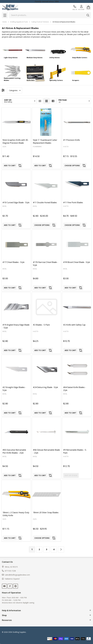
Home (5, 22)
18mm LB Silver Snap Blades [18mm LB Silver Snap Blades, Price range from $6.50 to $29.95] (46, 512)
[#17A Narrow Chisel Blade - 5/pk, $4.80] (47, 244)
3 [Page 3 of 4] (47, 549)
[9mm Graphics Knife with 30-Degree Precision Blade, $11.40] (16, 122)
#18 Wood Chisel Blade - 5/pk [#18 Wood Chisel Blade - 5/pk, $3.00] (77, 262)
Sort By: (8, 100)
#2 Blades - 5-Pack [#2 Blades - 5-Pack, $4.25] (41, 325)
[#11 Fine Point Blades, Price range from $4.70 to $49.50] (77, 185)
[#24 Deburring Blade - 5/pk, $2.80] (47, 370)
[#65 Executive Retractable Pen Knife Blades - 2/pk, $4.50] (16, 432)
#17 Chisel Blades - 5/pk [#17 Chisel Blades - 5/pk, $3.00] (14, 262)
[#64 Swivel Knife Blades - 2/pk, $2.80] (77, 370)
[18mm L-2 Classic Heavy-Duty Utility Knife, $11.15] (16, 495)
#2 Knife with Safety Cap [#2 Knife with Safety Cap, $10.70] (74, 325)
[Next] (61, 549)
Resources (46, 620)
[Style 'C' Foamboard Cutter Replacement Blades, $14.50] (47, 122)
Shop (46, 615)
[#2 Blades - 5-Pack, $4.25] (47, 307)
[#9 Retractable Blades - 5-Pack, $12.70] (77, 432)
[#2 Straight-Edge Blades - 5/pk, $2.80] (16, 370)
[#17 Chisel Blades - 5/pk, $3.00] (16, 244)
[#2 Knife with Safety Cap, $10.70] (77, 307)
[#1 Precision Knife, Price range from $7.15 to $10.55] (77, 122)
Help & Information (46, 610)
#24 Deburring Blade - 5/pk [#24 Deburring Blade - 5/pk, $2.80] (45, 387)
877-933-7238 (9, 571)
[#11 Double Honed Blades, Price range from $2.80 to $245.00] (47, 185)
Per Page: (63, 100)
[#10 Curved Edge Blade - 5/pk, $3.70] (16, 185)
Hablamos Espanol (11, 579)
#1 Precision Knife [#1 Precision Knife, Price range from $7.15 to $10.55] (72, 140)
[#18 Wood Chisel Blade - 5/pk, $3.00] (77, 244)
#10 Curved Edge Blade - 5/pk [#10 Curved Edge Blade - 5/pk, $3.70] (16, 202)
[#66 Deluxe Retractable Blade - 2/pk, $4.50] (47, 432)
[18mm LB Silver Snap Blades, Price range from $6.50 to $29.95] (47, 495)
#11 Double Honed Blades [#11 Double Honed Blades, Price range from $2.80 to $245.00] (45, 202)
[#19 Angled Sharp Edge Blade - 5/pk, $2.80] (16, 307)
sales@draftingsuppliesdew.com (16, 575)
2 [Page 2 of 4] (39, 549)
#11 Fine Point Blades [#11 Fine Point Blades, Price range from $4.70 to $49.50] (73, 202)
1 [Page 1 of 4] (32, 549)
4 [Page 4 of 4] (54, 549)
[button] (15, 90)
